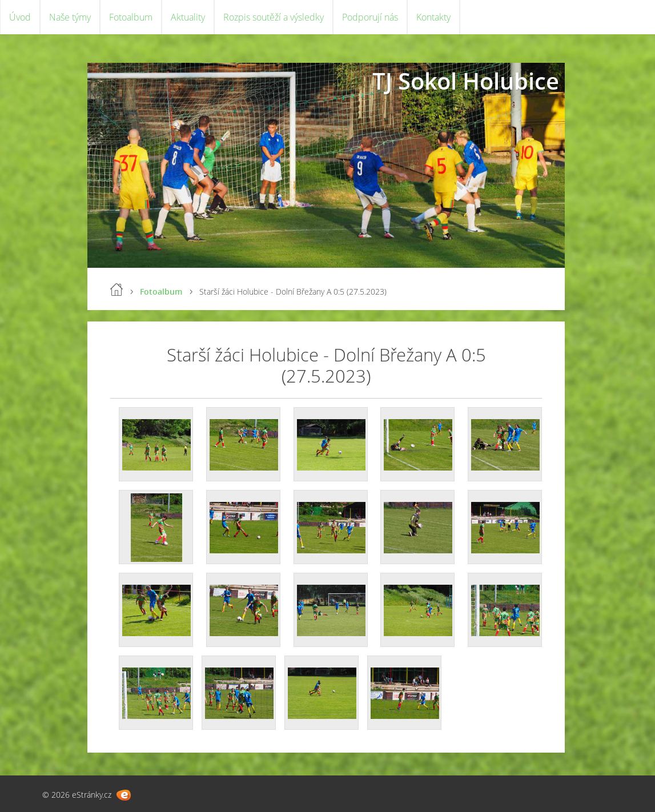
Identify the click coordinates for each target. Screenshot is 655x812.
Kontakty (433, 17)
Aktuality (188, 17)
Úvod (20, 17)
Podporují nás (370, 17)
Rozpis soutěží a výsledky (274, 17)
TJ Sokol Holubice (466, 81)
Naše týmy (70, 17)
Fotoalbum (131, 17)
